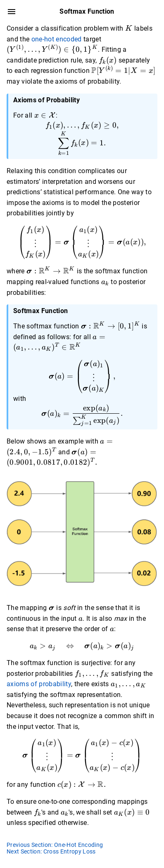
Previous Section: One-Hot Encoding (55, 845)
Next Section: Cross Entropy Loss (51, 851)
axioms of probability (39, 684)
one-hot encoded (57, 39)
